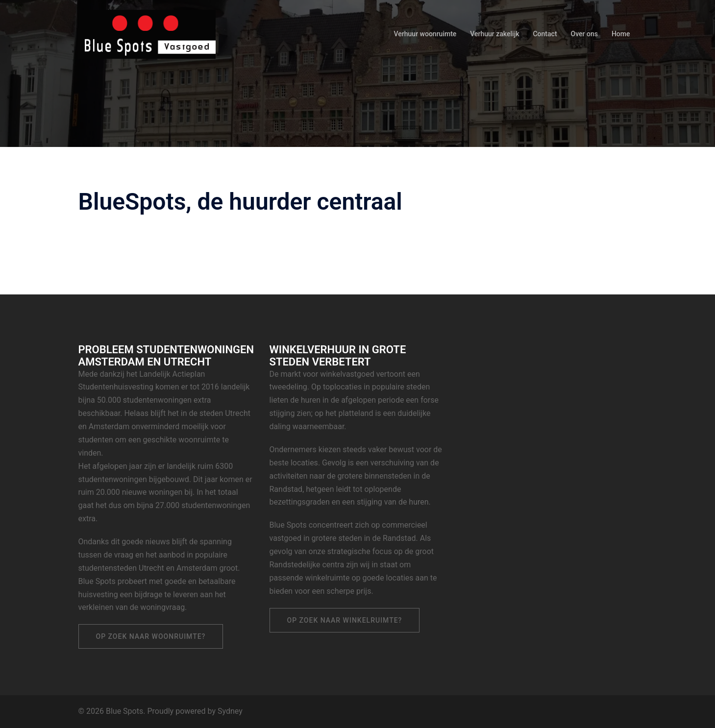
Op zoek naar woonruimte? (151, 636)
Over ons (584, 34)
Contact (545, 34)
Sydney (230, 711)
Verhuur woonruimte (425, 34)
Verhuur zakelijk (494, 34)
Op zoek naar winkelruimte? (345, 620)
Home (621, 34)
